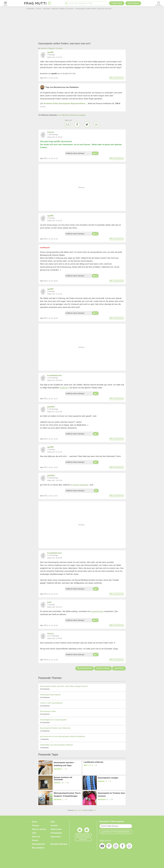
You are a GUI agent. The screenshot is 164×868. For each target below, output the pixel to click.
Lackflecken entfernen (94, 762)
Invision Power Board (79, 810)
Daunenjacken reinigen (108, 778)
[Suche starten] (67, 3)
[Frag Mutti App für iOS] (80, 830)
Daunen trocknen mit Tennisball (63, 778)
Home (35, 822)
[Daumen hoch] (95, 153)
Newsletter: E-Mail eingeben (112, 821)
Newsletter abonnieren (116, 832)
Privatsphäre (56, 833)
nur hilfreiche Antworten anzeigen (72, 115)
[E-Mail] (67, 125)
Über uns (36, 837)
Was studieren (38, 848)
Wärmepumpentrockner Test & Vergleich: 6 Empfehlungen (67, 795)
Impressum (56, 837)
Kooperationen (39, 844)
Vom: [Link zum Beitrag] (42, 78)
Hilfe (53, 822)
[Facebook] (77, 125)
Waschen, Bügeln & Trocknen (52, 48)
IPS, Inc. (94, 810)
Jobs (34, 833)
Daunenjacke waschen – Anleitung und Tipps (64, 764)
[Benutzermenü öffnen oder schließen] (159, 3)
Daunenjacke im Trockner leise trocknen (111, 795)
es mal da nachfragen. (79, 485)
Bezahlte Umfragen (59, 844)
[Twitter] (87, 125)
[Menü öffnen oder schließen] (5, 3)
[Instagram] (116, 847)
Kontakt (54, 825)
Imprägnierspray (97, 611)
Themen (36, 825)
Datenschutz (56, 829)
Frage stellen (117, 3)
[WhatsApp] (97, 125)
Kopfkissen (64, 388)
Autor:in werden (39, 829)
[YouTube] (102, 847)
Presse (35, 840)
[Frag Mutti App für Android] (87, 830)
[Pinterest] (109, 847)
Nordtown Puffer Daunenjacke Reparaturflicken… (66, 104)
